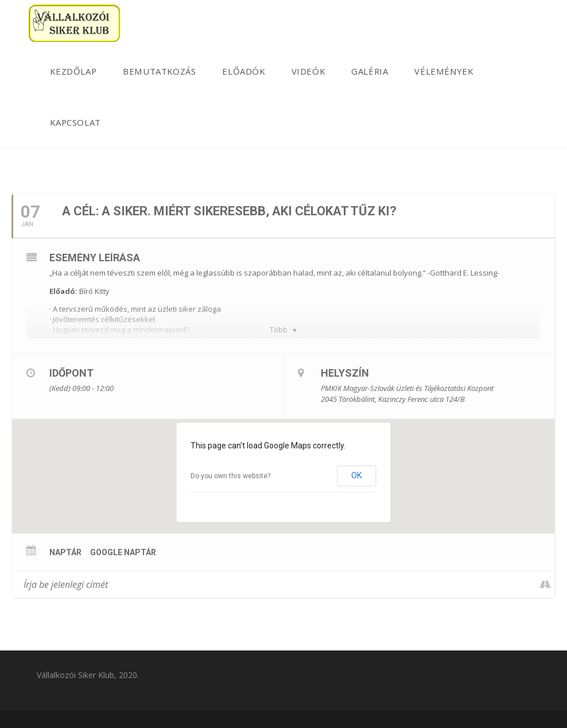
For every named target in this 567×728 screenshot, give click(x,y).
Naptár (65, 552)
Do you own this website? (230, 476)
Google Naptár (123, 552)
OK (356, 475)
